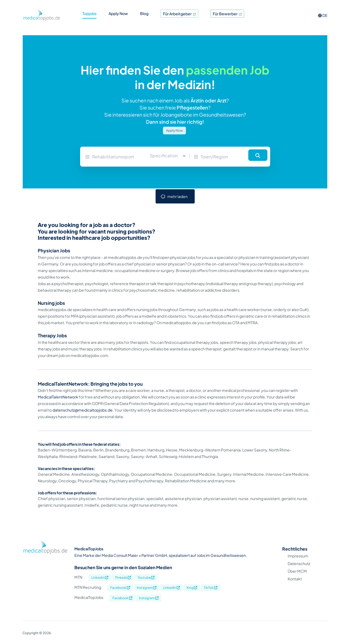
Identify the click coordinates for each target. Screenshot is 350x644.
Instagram (147, 588)
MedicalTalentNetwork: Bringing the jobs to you (90, 384)
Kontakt (295, 579)
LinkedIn (171, 588)
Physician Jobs (54, 251)
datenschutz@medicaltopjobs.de (83, 410)
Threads (123, 577)
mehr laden (177, 196)
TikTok (211, 588)
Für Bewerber (227, 14)
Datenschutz (299, 563)
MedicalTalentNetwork (58, 397)
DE (323, 15)
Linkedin (100, 577)
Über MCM (297, 571)
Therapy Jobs (52, 336)
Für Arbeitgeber (179, 14)
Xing (192, 588)
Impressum (298, 556)
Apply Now (174, 130)
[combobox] (165, 156)
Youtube (146, 577)
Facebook (120, 588)
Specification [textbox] (164, 156)
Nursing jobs (51, 303)
